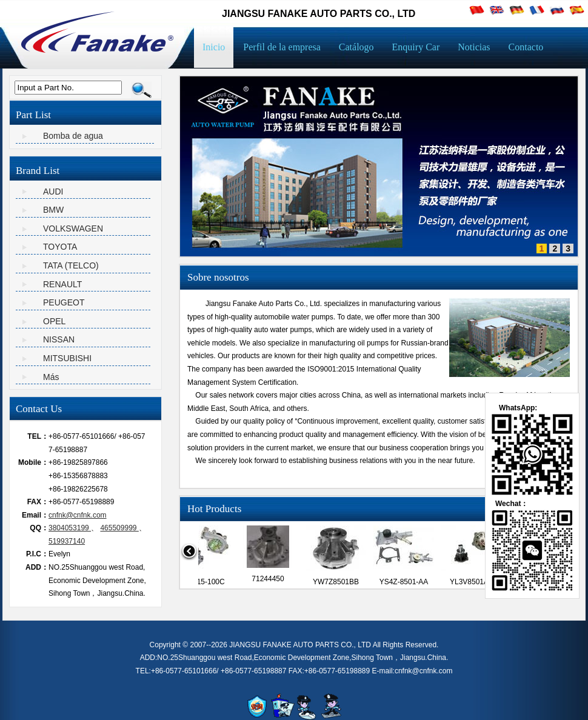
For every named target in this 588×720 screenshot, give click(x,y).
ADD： (37, 567)
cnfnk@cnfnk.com (78, 515)
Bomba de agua (73, 136)
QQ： (39, 528)
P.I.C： (37, 554)
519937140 (67, 541)
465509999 (119, 528)
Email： (35, 515)
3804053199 (70, 528)
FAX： (38, 502)
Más (51, 377)
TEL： (38, 436)
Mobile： (33, 462)
